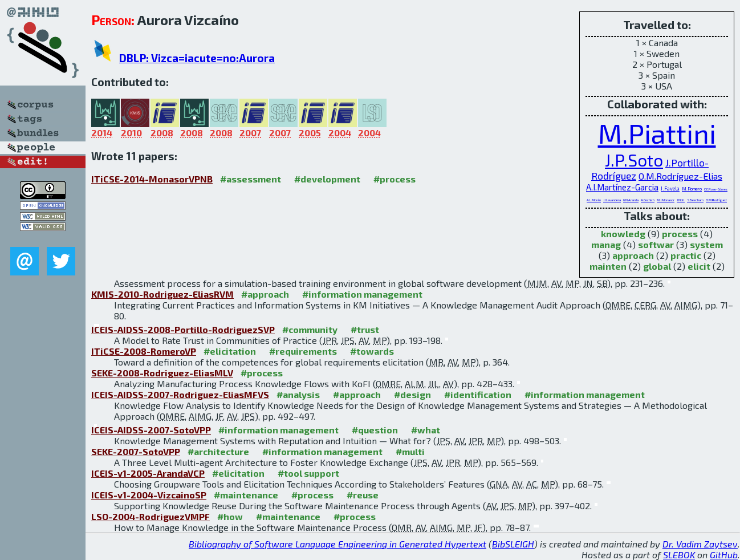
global (657, 266)
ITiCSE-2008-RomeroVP (144, 351)
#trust (365, 329)
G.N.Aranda (631, 200)
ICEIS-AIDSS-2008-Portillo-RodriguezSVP (183, 329)
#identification (478, 394)
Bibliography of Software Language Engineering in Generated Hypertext (338, 544)
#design (412, 394)
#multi (410, 451)
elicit (699, 266)
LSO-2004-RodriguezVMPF (151, 516)
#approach (265, 294)
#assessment (251, 179)
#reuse (363, 495)
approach (633, 255)
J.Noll (681, 200)
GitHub (724, 555)
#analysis (298, 394)
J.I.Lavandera (612, 200)
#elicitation (230, 351)
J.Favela (670, 188)
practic (686, 255)
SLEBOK (679, 555)
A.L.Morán (594, 200)
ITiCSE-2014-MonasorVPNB (152, 179)
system (706, 244)
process (680, 234)
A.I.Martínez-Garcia (622, 187)
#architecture (218, 451)
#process (395, 179)
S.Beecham (695, 200)
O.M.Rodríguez (716, 200)
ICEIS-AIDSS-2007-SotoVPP (151, 430)
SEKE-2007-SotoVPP (136, 451)
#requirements (303, 351)
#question (375, 430)
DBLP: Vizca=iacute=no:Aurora (197, 58)
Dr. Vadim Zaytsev (700, 544)
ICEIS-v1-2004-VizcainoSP (149, 495)
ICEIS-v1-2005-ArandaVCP (148, 473)
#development (327, 179)
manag (606, 244)
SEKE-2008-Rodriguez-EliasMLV (162, 373)
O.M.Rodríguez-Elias (680, 176)
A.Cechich (648, 200)
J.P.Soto (634, 160)
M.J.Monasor (666, 200)
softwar (656, 244)
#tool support (308, 473)
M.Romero (692, 189)
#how (230, 516)
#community (310, 329)
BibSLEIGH (513, 544)
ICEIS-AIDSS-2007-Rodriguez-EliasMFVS (180, 394)
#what (426, 430)
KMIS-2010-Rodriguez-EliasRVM (162, 294)
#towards (372, 351)
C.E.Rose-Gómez (716, 189)
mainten (608, 266)
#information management (362, 294)
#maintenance (246, 495)
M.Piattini (657, 133)
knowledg (623, 234)
